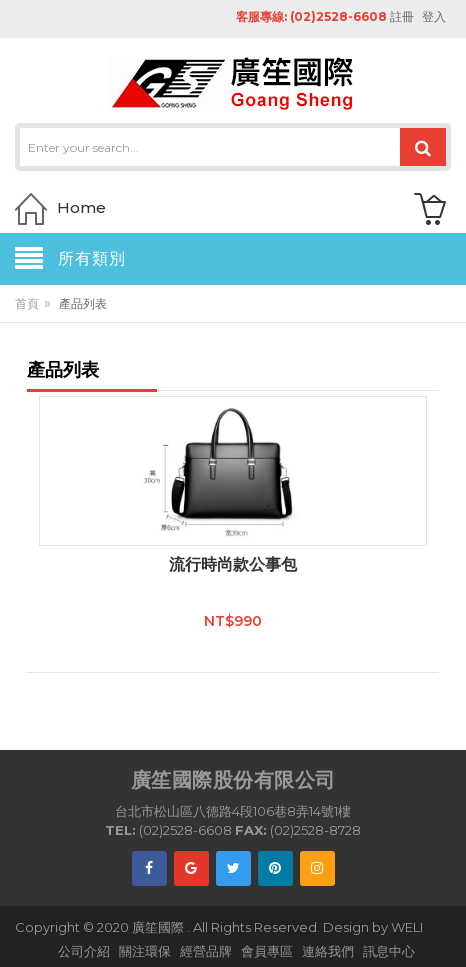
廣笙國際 (159, 927)
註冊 (402, 16)
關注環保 (145, 951)
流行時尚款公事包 (233, 564)
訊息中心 (389, 951)
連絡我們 (328, 951)
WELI (407, 927)
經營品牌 (206, 951)
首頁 (27, 303)
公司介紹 (84, 951)
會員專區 (267, 951)
